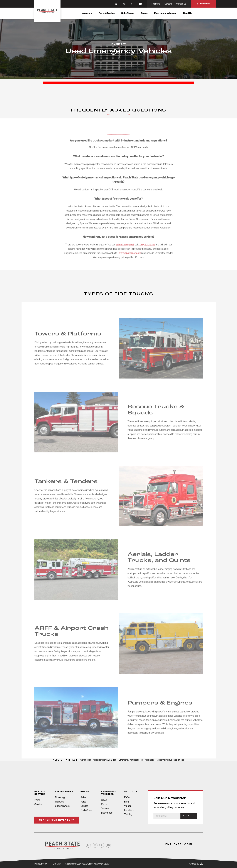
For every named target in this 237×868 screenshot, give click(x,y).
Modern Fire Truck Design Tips (171, 760)
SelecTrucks (128, 13)
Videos (128, 806)
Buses (144, 13)
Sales (83, 797)
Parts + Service (107, 13)
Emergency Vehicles (165, 13)
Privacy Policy (41, 864)
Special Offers (62, 806)
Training (128, 814)
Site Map (57, 864)
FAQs (127, 797)
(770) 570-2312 (147, 249)
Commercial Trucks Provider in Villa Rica (98, 760)
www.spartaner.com (130, 258)
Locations (203, 4)
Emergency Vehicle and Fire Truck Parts (136, 760)
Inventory (87, 13)
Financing (60, 797)
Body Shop (86, 810)
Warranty (60, 802)
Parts (37, 800)
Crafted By (196, 864)
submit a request (125, 249)
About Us (187, 13)
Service (38, 804)
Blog (127, 802)
